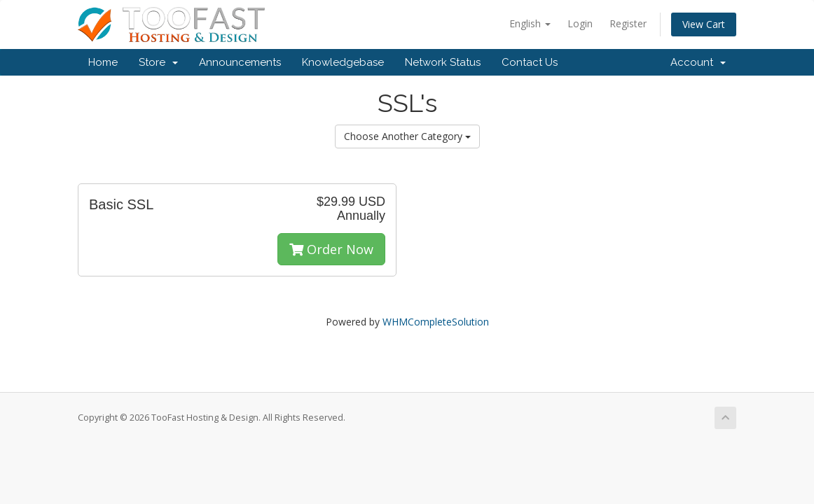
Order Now (331, 249)
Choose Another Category (407, 136)
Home (103, 62)
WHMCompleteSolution (436, 322)
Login (580, 23)
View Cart (704, 24)
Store (158, 62)
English (530, 23)
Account (698, 62)
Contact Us (530, 62)
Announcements (240, 62)
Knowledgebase (343, 62)
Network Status (443, 62)
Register (628, 23)
